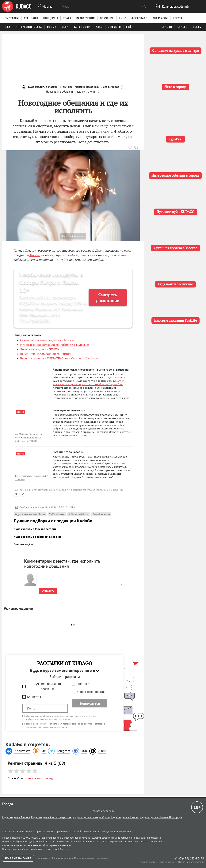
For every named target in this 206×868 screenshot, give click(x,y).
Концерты (34, 697)
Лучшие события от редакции (47, 686)
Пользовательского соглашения (53, 727)
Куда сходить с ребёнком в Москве (38, 537)
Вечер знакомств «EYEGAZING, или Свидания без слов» (60, 358)
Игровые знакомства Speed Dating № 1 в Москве (54, 345)
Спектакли (84, 684)
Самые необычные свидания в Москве (47, 340)
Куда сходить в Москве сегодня (35, 529)
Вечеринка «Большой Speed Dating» (46, 354)
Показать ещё (23, 544)
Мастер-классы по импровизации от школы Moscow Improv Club (89, 383)
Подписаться (89, 703)
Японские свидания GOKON (40, 349)
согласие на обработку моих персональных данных (56, 716)
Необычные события (91, 692)
